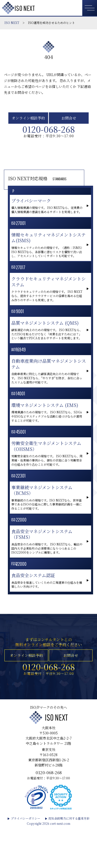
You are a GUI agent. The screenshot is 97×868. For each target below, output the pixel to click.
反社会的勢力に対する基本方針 (69, 859)
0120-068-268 (49, 133)
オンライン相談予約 (28, 119)
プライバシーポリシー (26, 859)
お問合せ (69, 119)
